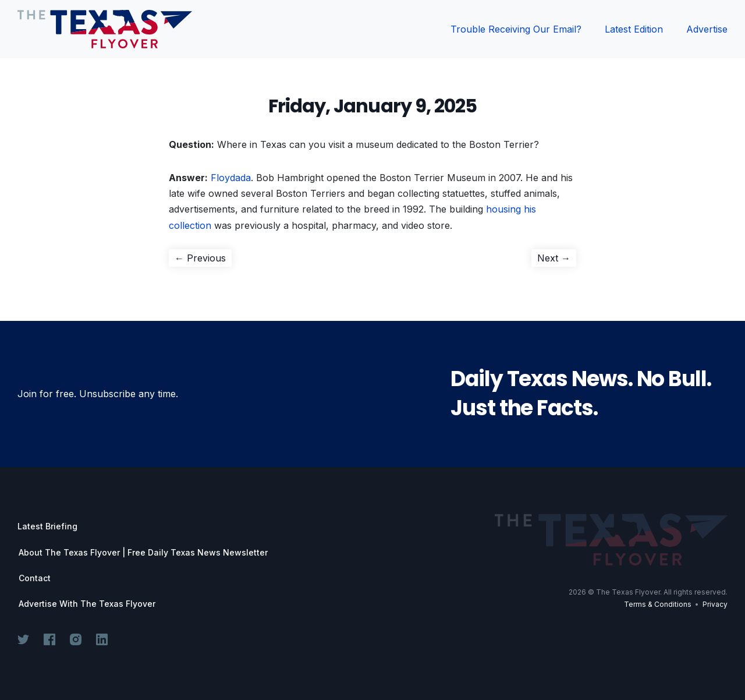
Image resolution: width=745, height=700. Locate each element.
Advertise (707, 29)
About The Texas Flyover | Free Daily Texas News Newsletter (143, 553)
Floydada (231, 178)
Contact (35, 578)
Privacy (715, 604)
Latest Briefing (47, 526)
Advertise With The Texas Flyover (87, 604)
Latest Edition (634, 29)
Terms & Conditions (658, 604)
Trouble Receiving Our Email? (516, 29)
